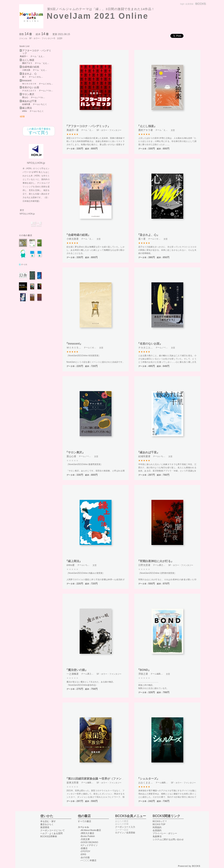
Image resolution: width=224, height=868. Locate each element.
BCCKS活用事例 (49, 836)
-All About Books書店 (91, 830)
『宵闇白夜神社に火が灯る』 (155, 561)
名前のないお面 (31, 88)
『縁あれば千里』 (148, 452)
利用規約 (157, 827)
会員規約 (157, 830)
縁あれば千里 (29, 101)
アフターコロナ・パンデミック (37, 52)
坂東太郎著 (73, 783)
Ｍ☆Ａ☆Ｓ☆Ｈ (29, 84)
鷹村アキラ (27, 63)
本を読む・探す (48, 821)
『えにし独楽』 (147, 126)
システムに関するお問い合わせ (168, 839)
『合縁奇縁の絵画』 (78, 235)
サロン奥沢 (28, 94)
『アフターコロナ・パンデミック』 (88, 126)
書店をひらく (47, 824)
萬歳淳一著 (73, 130)
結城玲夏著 (144, 456)
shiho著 (71, 565)
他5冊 (22, 117)
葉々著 (142, 239)
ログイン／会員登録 (125, 833)
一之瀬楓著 (73, 674)
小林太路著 (73, 239)
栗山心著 (71, 456)
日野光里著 (144, 565)
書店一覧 (36, 224)
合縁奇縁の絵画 (31, 67)
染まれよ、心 (29, 74)
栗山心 (25, 97)
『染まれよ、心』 (148, 235)
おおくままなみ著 (148, 783)
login (182, 4)
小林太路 (26, 70)
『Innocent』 (74, 344)
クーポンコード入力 (125, 827)
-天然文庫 (85, 839)
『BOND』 (144, 670)
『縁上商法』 (74, 561)
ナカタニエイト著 (148, 348)
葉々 (24, 77)
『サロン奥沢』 (75, 452)
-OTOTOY (85, 851)
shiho (25, 111)
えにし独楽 (28, 60)
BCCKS (201, 4)
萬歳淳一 (24, 56)
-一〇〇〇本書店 (88, 860)
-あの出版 (85, 857)
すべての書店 (84, 821)
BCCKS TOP (159, 824)
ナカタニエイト (29, 91)
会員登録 (189, 4)
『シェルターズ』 (148, 779)
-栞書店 (84, 848)
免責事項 (157, 836)
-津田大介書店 (87, 833)
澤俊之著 (143, 674)
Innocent (27, 81)
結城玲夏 (26, 104)
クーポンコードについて (53, 830)
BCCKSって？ (160, 821)
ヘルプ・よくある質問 (51, 833)
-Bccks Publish (88, 836)
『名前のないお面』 (150, 344)
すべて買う (39, 131)
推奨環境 (45, 827)
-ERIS (83, 854)
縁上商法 (27, 108)
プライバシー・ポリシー (165, 833)
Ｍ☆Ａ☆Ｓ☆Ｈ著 (76, 348)
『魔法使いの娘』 (76, 670)
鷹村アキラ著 (146, 130)
